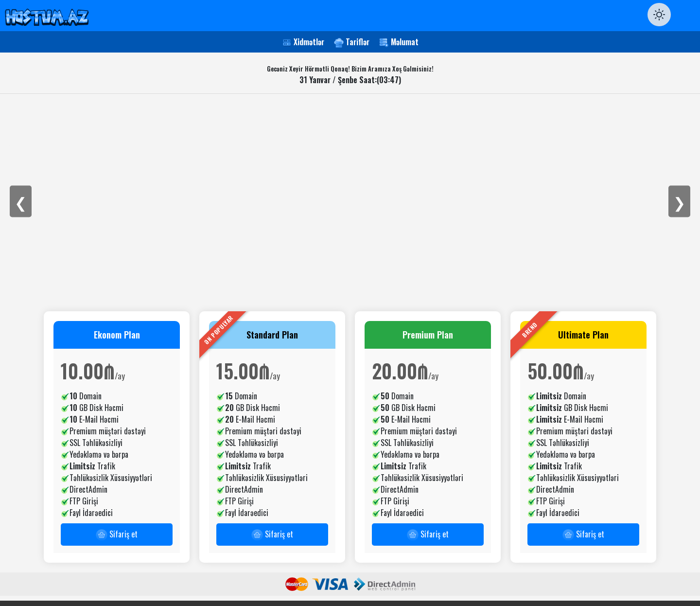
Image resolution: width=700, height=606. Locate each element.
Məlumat (405, 42)
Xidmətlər (309, 42)
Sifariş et (117, 535)
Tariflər (358, 42)
